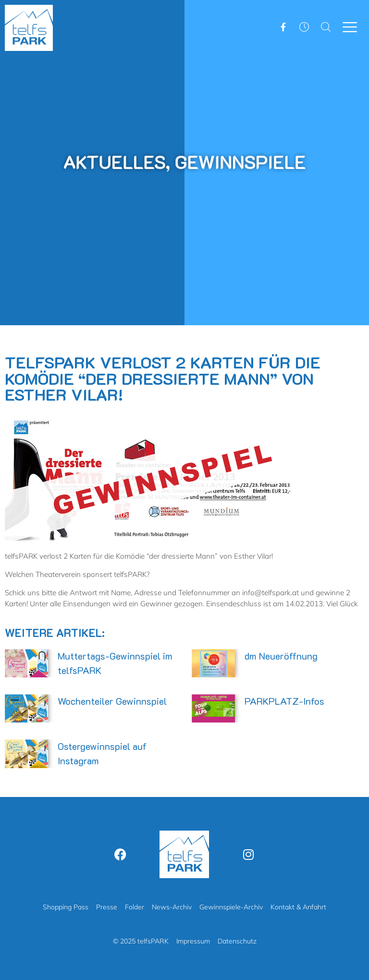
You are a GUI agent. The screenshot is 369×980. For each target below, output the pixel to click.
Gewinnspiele (236, 162)
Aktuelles (120, 162)
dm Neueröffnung (281, 656)
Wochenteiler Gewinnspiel (112, 701)
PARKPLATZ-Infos (284, 701)
